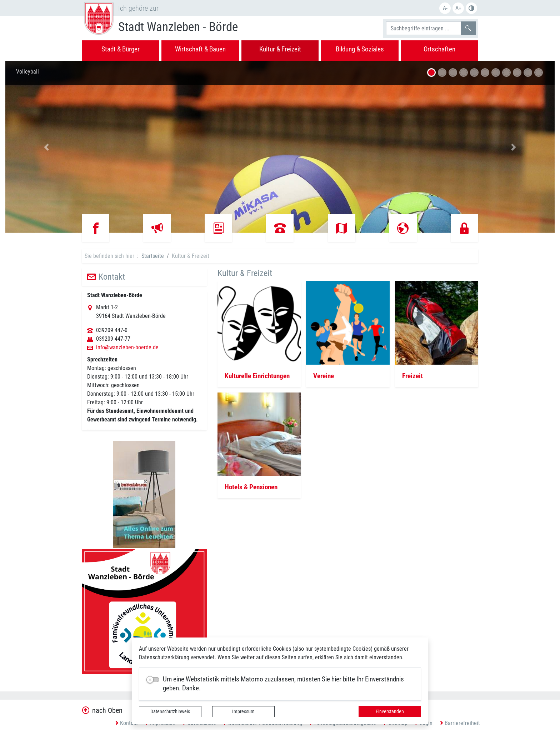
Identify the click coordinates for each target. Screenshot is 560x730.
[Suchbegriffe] (424, 28)
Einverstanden (390, 711)
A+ (458, 8)
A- (445, 8)
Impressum (243, 711)
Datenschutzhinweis (170, 711)
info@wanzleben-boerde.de (127, 347)
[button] (47, 147)
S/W (471, 8)
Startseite (153, 256)
